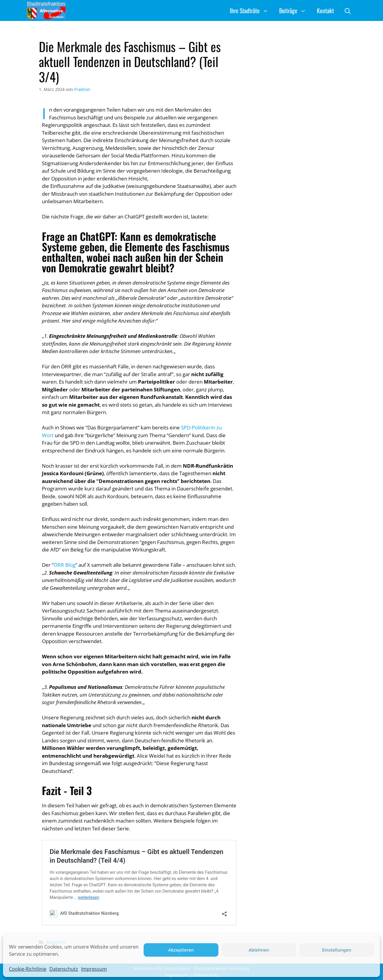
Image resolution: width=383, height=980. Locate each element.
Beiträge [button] (295, 10)
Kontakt (325, 10)
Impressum (94, 969)
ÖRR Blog (64, 565)
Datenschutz (64, 969)
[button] (348, 10)
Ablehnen (259, 950)
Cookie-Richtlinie (28, 969)
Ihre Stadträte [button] (252, 10)
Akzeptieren (181, 950)
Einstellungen (337, 950)
